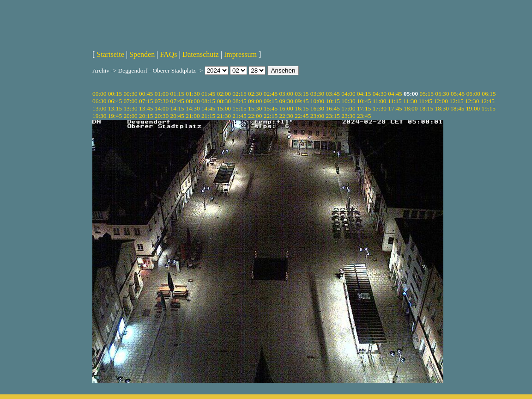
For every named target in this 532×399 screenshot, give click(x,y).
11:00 (380, 101)
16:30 (317, 108)
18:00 (411, 108)
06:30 (99, 101)
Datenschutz (201, 54)
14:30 (193, 108)
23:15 (333, 116)
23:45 (364, 116)
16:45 (333, 108)
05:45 (458, 94)
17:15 (364, 108)
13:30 (130, 108)
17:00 (348, 108)
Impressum (240, 54)
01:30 (193, 94)
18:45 (457, 108)
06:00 (473, 94)
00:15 (115, 94)
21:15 (208, 116)
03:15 (302, 94)
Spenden (142, 54)
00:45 (146, 94)
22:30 (286, 116)
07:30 (162, 101)
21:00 (193, 116)
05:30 (442, 94)
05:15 (427, 94)
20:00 (130, 116)
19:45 (115, 116)
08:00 (193, 101)
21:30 (224, 116)
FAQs (168, 54)
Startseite (110, 54)
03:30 (317, 94)
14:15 (177, 108)
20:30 (162, 116)
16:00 (286, 108)
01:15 (177, 94)
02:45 (271, 94)
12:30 (472, 101)
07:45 (177, 101)
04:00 (348, 94)
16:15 (302, 108)
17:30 (380, 108)
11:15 (395, 101)
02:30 (255, 94)
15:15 (239, 108)
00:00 (99, 94)
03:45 (333, 94)
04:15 (364, 94)
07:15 (146, 101)
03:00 (286, 94)
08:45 (239, 101)
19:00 (473, 108)
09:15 (271, 101)
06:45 (115, 101)
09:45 (302, 101)
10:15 (333, 101)
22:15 (271, 116)
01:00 (162, 94)
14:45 (208, 108)
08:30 (224, 101)
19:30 (99, 116)
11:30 (410, 101)
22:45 (302, 116)
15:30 (255, 108)
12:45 (488, 101)
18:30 (441, 108)
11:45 (425, 101)
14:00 (162, 108)
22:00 (255, 116)
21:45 (239, 116)
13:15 (115, 108)
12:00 (441, 101)
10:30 (348, 101)
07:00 (130, 101)
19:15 (489, 108)
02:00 (224, 94)
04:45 (395, 94)
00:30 (130, 94)
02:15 (239, 94)
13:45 (146, 108)
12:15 (456, 101)
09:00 (255, 101)
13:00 (99, 108)
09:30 (286, 101)
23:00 (317, 116)
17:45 (395, 108)
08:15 (208, 101)
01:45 (208, 94)
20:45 (177, 116)
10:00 (317, 101)
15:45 (271, 108)
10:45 (364, 101)
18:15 (426, 108)
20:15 (146, 116)
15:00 (224, 108)
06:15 (489, 94)
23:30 (348, 116)
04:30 (380, 94)
